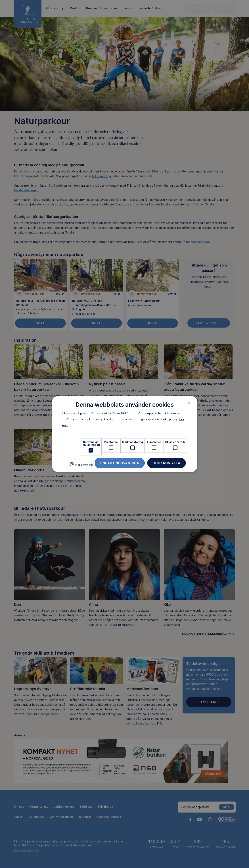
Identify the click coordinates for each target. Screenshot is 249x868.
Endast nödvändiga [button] (120, 463)
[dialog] (125, 434)
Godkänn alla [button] (167, 463)
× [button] (189, 402)
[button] (81, 466)
